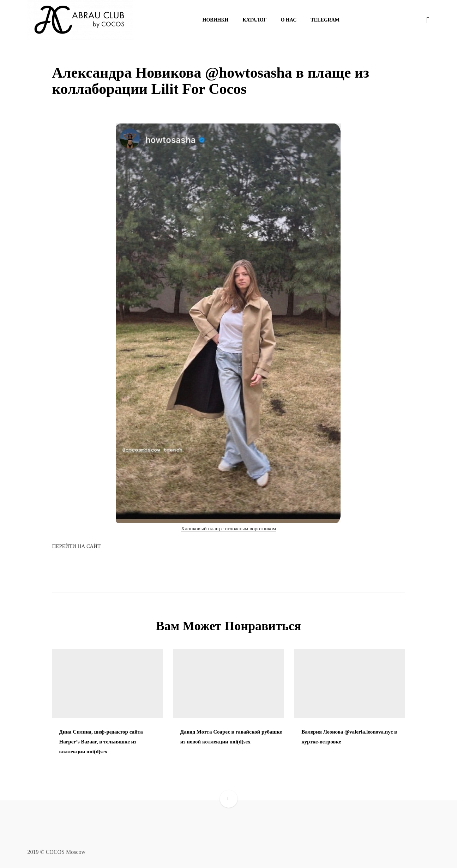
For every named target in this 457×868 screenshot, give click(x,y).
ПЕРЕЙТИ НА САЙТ (77, 546)
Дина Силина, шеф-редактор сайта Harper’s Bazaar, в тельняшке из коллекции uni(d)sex (101, 742)
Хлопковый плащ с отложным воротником (229, 529)
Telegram (325, 20)
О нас (288, 20)
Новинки (216, 20)
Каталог (254, 20)
